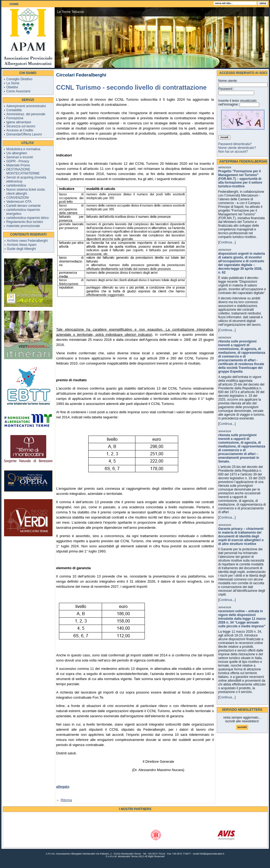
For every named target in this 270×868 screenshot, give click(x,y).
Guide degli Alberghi (21, 249)
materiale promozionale (23, 226)
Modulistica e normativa (23, 149)
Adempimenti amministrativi (26, 106)
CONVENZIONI (18, 198)
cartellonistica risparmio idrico (28, 218)
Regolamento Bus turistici (25, 222)
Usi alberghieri (17, 153)
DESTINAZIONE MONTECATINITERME (23, 171)
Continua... (227, 242)
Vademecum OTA (19, 202)
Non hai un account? (233, 152)
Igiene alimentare (19, 122)
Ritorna (66, 800)
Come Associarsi (18, 91)
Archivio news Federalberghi (27, 241)
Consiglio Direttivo (20, 79)
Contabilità (14, 110)
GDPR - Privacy (18, 161)
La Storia (13, 83)
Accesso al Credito (20, 130)
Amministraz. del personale (26, 114)
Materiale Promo (18, 165)
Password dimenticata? (235, 144)
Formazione (15, 118)
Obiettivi (12, 87)
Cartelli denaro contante (24, 206)
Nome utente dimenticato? (237, 148)
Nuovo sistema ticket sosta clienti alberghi (26, 192)
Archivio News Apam (22, 245)
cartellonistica (16, 185)
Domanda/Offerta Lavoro (24, 134)
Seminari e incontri (20, 157)
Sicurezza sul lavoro (21, 126)
